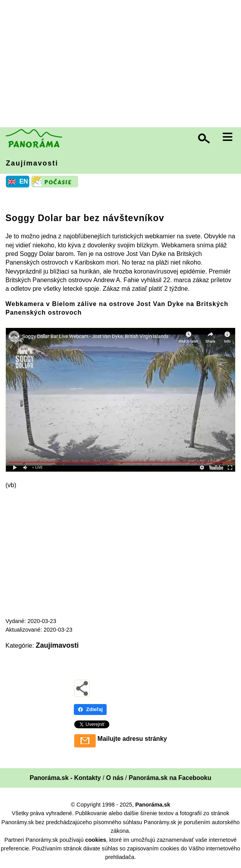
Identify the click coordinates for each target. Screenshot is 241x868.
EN (23, 181)
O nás (115, 778)
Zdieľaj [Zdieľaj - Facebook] (90, 709)
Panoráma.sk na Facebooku (170, 778)
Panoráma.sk (153, 805)
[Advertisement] (122, 65)
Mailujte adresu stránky (132, 739)
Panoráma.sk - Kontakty (65, 778)
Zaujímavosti (32, 163)
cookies (96, 840)
